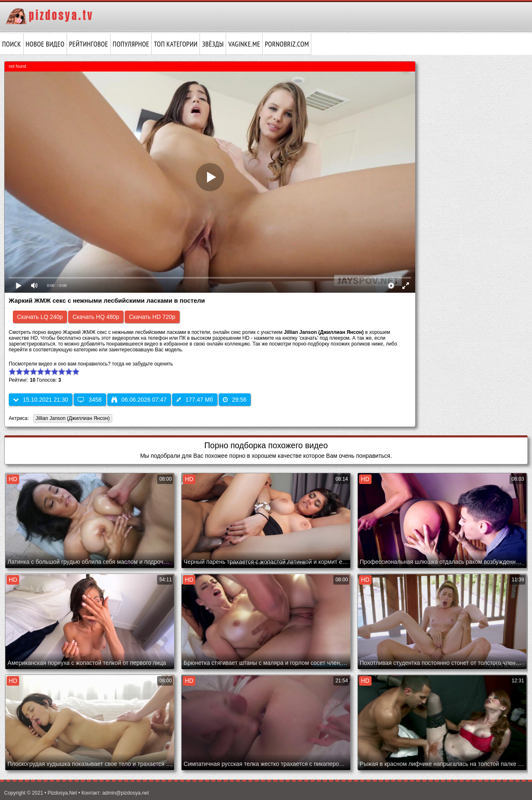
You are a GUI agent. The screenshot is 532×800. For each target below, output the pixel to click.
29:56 (235, 400)
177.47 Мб (195, 400)
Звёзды (213, 44)
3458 (90, 400)
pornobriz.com (287, 44)
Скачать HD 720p (152, 317)
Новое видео (45, 44)
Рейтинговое (89, 44)
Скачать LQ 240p (40, 317)
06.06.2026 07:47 (139, 400)
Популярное (131, 44)
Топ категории (176, 44)
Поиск (12, 44)
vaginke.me (244, 44)
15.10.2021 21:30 (41, 400)
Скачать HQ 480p (96, 317)
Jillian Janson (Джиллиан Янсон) (71, 419)
